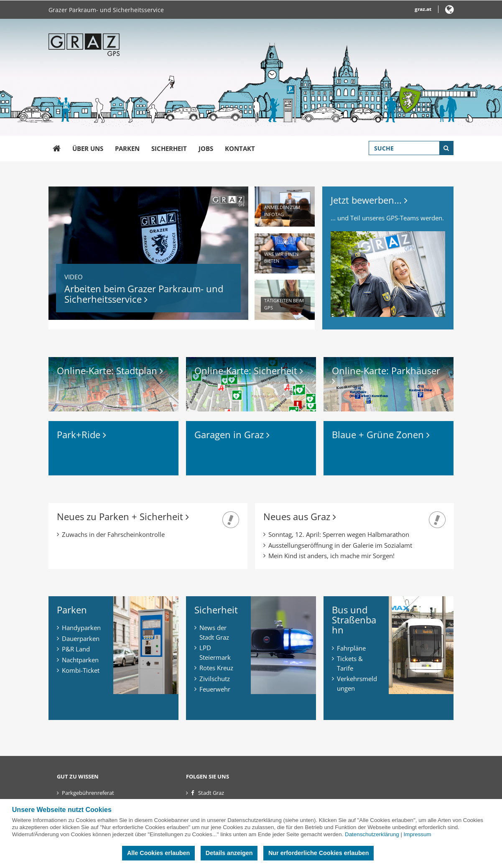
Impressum (418, 834)
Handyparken (81, 628)
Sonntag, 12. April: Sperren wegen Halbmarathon (339, 534)
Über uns (88, 148)
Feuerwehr (215, 689)
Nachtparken (80, 660)
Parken (127, 148)
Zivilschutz (215, 679)
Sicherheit (169, 148)
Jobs (206, 148)
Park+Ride (82, 434)
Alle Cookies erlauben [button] (158, 853)
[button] (450, 11)
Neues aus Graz (300, 516)
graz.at (423, 9)
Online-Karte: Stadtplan (110, 370)
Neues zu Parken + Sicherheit (123, 516)
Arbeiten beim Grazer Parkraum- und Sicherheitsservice (144, 294)
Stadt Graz (211, 793)
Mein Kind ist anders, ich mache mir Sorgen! (331, 556)
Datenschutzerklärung (372, 834)
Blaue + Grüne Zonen (381, 434)
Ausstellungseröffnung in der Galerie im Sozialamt (340, 545)
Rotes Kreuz (216, 668)
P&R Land (76, 649)
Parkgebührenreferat (88, 793)
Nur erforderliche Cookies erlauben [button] (319, 853)
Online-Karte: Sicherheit (249, 370)
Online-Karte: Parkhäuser (387, 375)
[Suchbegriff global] (411, 148)
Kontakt (240, 148)
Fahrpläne (351, 648)
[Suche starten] (446, 148)
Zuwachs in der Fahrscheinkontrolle (113, 534)
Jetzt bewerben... (369, 200)
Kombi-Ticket (81, 670)
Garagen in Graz (232, 434)
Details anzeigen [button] (229, 853)
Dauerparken (81, 638)
